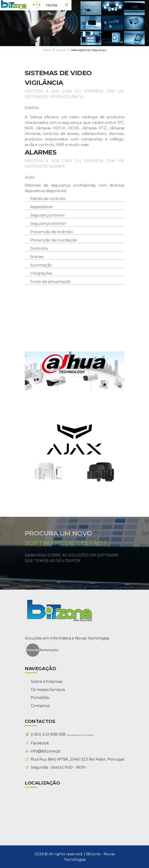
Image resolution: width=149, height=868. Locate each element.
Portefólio (40, 698)
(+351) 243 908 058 (49, 734)
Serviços (61, 50)
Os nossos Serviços (48, 690)
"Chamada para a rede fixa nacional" (80, 735)
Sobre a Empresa (47, 681)
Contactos (40, 706)
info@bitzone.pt (46, 751)
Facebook (40, 743)
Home (52, 5)
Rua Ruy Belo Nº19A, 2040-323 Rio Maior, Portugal (78, 759)
